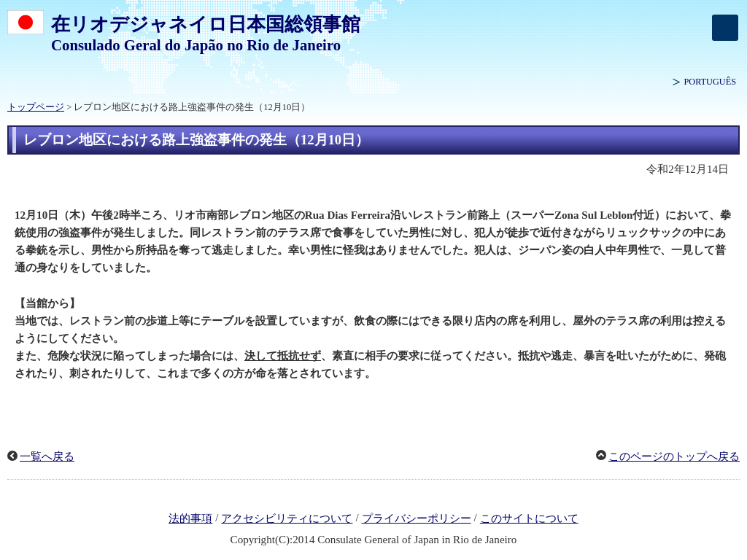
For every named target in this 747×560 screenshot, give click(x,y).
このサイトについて (529, 518)
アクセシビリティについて (287, 518)
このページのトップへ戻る (674, 456)
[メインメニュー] (725, 28)
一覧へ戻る (47, 456)
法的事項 (190, 518)
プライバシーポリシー (417, 518)
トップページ (36, 107)
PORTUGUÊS (710, 82)
